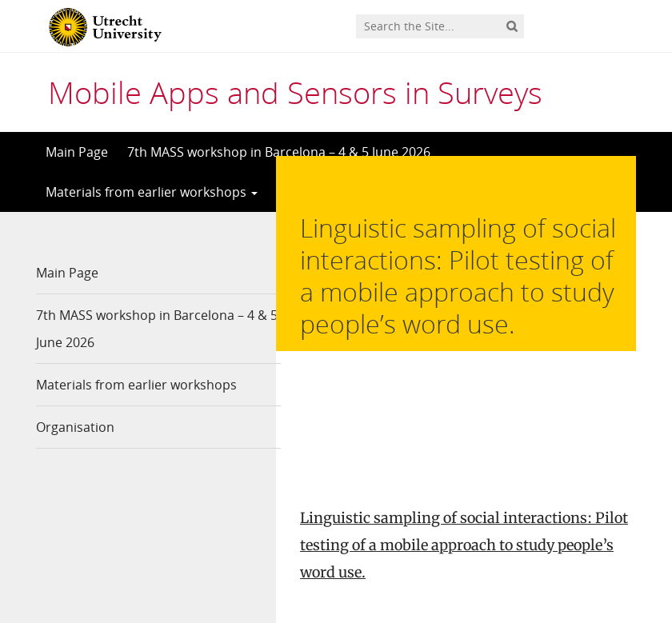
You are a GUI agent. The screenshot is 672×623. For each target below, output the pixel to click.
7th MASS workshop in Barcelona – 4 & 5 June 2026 (279, 152)
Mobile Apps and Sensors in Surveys (295, 92)
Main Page (77, 152)
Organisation (75, 427)
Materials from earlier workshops (152, 192)
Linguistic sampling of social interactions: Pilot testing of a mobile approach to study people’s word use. (464, 423)
